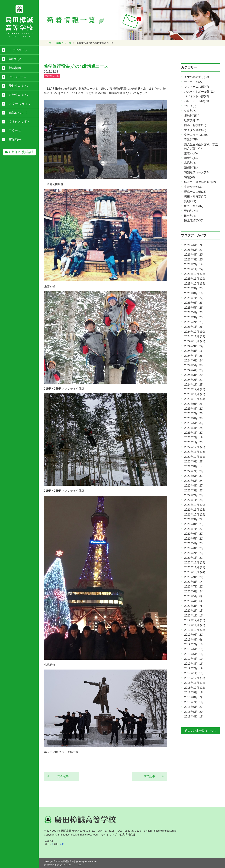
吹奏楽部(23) (192, 120)
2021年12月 (195, 505)
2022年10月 (195, 457)
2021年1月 (194, 558)
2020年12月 (195, 562)
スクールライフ (20, 104)
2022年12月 (195, 447)
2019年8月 (193, 640)
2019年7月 (194, 644)
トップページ (18, 50)
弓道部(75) (191, 140)
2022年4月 (194, 486)
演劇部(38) (191, 168)
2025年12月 (195, 274)
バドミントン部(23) (197, 96)
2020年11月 (195, 567)
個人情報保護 (127, 835)
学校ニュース (64, 43)
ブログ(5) (190, 106)
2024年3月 (194, 375)
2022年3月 (194, 490)
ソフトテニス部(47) (197, 87)
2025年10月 (195, 284)
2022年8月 (194, 466)
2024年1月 (194, 385)
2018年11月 (195, 683)
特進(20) (189, 177)
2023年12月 (195, 389)
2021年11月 (195, 510)
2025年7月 (194, 298)
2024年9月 (194, 346)
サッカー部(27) (194, 82)
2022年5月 (194, 481)
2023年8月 (194, 409)
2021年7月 (194, 529)
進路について (18, 113)
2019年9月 (194, 635)
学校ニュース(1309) (197, 135)
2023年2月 (194, 437)
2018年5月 (194, 712)
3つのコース (17, 77)
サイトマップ (109, 835)
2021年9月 (194, 519)
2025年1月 (194, 327)
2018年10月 (195, 688)
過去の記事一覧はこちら (200, 731)
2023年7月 (194, 413)
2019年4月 (194, 659)
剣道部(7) (190, 111)
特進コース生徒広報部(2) (200, 182)
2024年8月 (194, 351)
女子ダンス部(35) (195, 130)
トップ (48, 43)
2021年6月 (194, 534)
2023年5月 (194, 423)
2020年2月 (194, 611)
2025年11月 (195, 279)
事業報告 (15, 140)
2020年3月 (193, 606)
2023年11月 (195, 394)
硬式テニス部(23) (195, 192)
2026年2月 (194, 264)
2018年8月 (193, 697)
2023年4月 (194, 428)
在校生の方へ (18, 95)
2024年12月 (195, 332)
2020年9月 (194, 577)
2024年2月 (194, 380)
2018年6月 (194, 707)
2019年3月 (194, 664)
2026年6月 (193, 245)
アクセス (15, 131)
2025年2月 (194, 322)
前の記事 (151, 776)
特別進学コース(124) (197, 172)
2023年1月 (194, 442)
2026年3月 (194, 260)
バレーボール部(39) (197, 101)
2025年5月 (194, 308)
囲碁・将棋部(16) (195, 125)
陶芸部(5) (190, 216)
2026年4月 (194, 255)
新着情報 (15, 68)
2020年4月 (193, 601)
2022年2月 (194, 495)
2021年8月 (194, 524)
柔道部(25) (191, 153)
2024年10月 (195, 341)
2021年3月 (194, 548)
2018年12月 (195, 678)
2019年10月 (195, 630)
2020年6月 (194, 591)
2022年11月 (195, 452)
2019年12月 (195, 620)
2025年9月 (194, 288)
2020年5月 (193, 596)
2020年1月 (194, 616)
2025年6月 (194, 303)
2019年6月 (194, 649)
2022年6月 (194, 476)
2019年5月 (194, 654)
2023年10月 (195, 399)
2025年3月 (194, 317)
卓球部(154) (192, 116)
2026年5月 (194, 250)
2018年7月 (194, 702)
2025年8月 (194, 293)
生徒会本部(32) (194, 187)
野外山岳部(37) (194, 206)
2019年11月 (195, 625)
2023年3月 (194, 433)
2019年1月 (194, 673)
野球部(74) (191, 211)
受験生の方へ (18, 86)
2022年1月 (194, 500)
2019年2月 (194, 668)
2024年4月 (194, 370)
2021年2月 (194, 553)
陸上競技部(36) (194, 221)
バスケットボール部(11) (199, 92)
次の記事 (62, 776)
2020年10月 (195, 572)
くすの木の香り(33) (197, 77)
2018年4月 (194, 717)
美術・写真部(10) (195, 196)
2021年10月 (195, 515)
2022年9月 (194, 461)
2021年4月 (194, 543)
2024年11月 (195, 336)
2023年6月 (194, 418)
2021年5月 (194, 539)
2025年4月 (194, 312)
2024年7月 (194, 356)
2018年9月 (194, 692)
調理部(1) (190, 201)
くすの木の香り (20, 122)
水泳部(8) (190, 163)
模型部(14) (191, 158)
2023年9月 (194, 404)
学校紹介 (15, 59)
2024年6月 (194, 360)
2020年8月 (194, 582)
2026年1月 (194, 269)
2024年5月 (194, 365)
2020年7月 (194, 587)
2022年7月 (194, 471)
